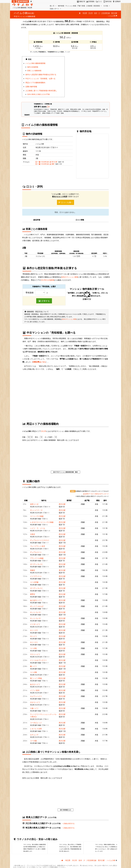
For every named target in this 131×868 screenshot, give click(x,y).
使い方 (53, 6)
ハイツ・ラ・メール (38, 528)
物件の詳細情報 (33, 67)
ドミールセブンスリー (38, 660)
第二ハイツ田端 (36, 678)
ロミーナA (34, 642)
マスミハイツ (35, 654)
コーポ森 (33, 741)
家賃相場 (98, 6)
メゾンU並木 (35, 690)
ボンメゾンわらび (37, 606)
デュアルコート (36, 552)
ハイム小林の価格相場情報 (35, 63)
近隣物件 (116, 1)
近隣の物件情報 (31, 87)
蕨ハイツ (33, 666)
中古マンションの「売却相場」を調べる (40, 78)
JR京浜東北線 (106, 13)
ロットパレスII (36, 618)
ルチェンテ (34, 735)
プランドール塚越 (37, 558)
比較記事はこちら (39, 362)
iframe (88, 77)
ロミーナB (34, 630)
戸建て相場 (81, 6)
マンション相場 (71, 6)
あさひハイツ (35, 684)
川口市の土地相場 (48, 280)
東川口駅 (62, 570)
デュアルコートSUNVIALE (40, 540)
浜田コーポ (34, 504)
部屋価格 (90, 1)
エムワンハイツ (36, 696)
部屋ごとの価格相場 (34, 71)
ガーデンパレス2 (36, 588)
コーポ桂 (33, 648)
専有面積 (30, 293)
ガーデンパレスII (36, 564)
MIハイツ (34, 636)
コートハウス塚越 (37, 516)
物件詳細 (107, 1)
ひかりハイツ (35, 702)
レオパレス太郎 (36, 729)
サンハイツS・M (36, 510)
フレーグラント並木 (38, 546)
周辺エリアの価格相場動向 (35, 83)
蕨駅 (52, 164)
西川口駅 (114, 13)
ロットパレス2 (36, 612)
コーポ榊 (33, 672)
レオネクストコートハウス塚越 (42, 522)
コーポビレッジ (36, 723)
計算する (44, 301)
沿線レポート (56, 9)
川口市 (91, 13)
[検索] (14, 1)
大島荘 (33, 534)
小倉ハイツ (34, 708)
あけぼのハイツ (36, 600)
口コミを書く (65, 202)
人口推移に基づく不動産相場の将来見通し (41, 91)
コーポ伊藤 (34, 582)
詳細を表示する (68, 824)
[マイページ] (31, 1)
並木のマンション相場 (70, 277)
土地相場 (89, 6)
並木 (96, 13)
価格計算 (81, 1)
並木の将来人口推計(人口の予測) (39, 94)
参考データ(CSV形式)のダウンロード (96, 494)
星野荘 (33, 594)
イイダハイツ (35, 624)
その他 (107, 6)
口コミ (99, 1)
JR (99, 13)
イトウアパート (36, 576)
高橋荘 (33, 570)
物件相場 (61, 6)
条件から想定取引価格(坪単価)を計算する (41, 74)
